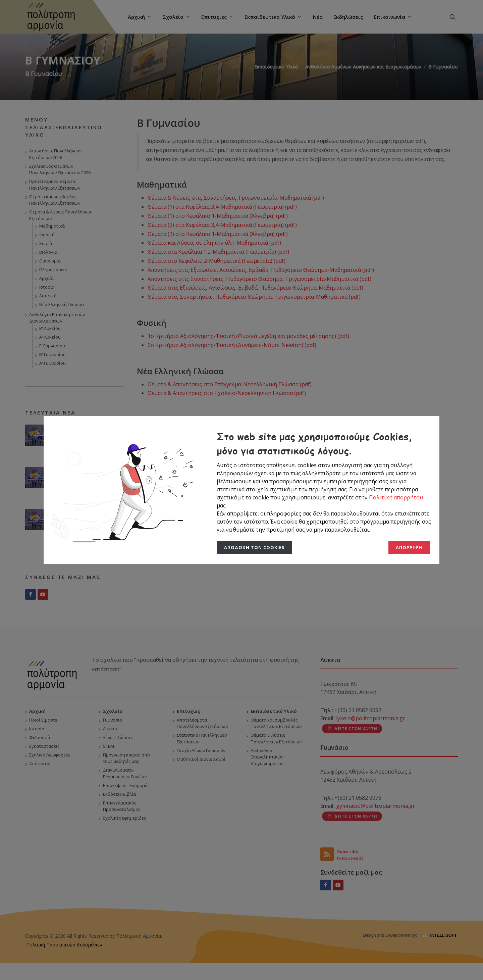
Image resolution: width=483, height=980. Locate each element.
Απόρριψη (409, 547)
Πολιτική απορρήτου (396, 497)
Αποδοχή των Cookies (254, 547)
